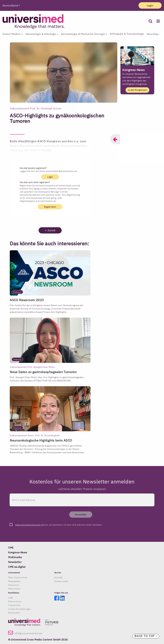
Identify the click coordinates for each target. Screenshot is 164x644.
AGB (10, 598)
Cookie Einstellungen (20, 609)
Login (150, 5)
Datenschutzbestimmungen (28, 525)
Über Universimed (18, 577)
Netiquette (14, 613)
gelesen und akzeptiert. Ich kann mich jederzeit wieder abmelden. (59, 525)
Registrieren (50, 207)
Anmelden (81, 514)
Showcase (14, 585)
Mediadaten (14, 581)
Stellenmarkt (61, 581)
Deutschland (10, 5)
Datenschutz (15, 601)
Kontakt (58, 577)
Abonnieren (14, 589)
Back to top (146, 636)
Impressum (14, 605)
